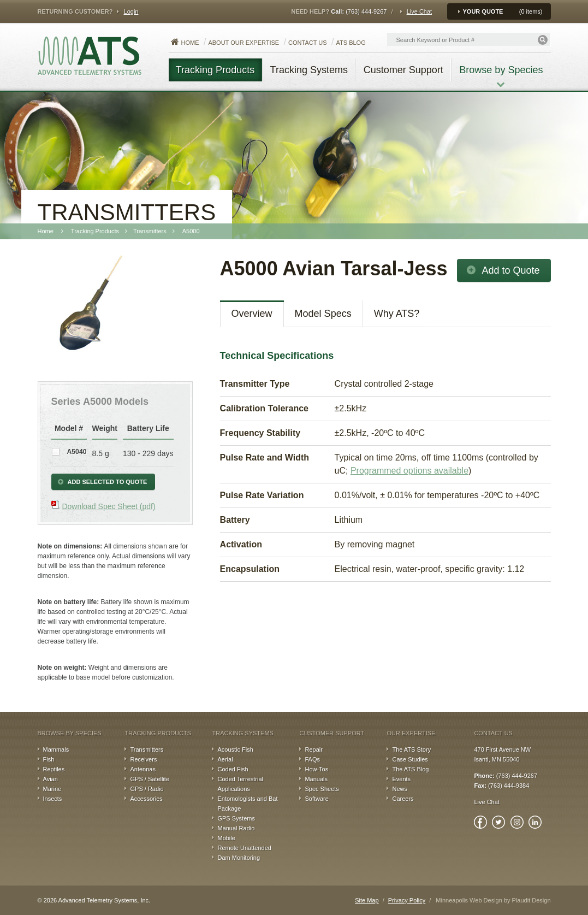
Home (190, 43)
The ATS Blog (410, 769)
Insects (53, 799)
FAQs (312, 759)
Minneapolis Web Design (469, 900)
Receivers (143, 759)
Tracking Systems (242, 733)
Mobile (226, 838)
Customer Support (332, 733)
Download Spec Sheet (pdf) (108, 506)
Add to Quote (510, 270)
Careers (403, 799)
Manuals (316, 779)
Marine (52, 789)
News (400, 789)
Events (401, 779)
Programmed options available (409, 471)
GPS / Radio (147, 789)
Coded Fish (233, 769)
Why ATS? (397, 314)
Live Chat (419, 11)
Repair (313, 749)
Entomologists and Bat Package (247, 804)
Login (131, 11)
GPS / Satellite (150, 779)
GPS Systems (236, 818)
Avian (51, 779)
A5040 (76, 452)
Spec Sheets (322, 789)
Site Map (367, 900)
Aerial (225, 759)
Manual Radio (236, 828)
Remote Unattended (244, 848)
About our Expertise (243, 43)
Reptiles (54, 769)
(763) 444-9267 (366, 11)
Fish (49, 759)
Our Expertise (411, 733)
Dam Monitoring (239, 858)
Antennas (142, 769)
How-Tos (316, 769)
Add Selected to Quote (108, 482)
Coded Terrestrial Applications (240, 784)
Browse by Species (70, 733)
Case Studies (410, 759)
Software (316, 799)
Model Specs (323, 314)
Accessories (146, 799)
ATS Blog (351, 43)
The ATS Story (411, 749)
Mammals (56, 749)
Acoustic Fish (235, 749)
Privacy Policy (407, 900)
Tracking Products (158, 733)
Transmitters (147, 749)
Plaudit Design (531, 900)
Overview (252, 314)
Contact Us (308, 43)
